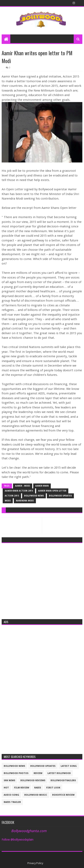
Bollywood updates (60, 496)
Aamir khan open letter (52, 491)
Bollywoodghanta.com (29, 831)
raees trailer (12, 802)
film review (22, 788)
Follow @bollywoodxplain (18, 840)
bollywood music (36, 795)
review (38, 773)
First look (53, 788)
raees (38, 788)
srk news (9, 780)
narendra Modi (25, 501)
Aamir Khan (42, 486)
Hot (6, 788)
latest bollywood (59, 773)
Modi (8, 501)
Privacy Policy (35, 863)
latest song (69, 766)
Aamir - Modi (23, 486)
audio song (11, 795)
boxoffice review (63, 795)
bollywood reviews (33, 780)
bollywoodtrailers (63, 780)
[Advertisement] (42, 580)
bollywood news (34, 496)
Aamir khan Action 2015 (19, 491)
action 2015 (12, 496)
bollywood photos (16, 773)
